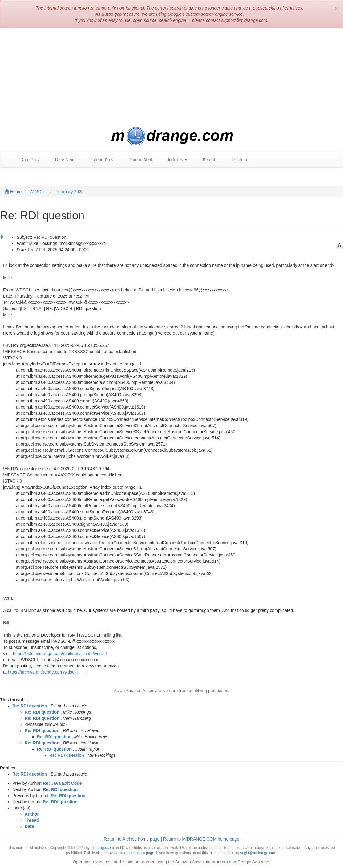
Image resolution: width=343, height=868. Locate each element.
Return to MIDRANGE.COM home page (201, 839)
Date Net (62, 160)
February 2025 (69, 192)
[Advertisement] (171, 78)
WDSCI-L (39, 192)
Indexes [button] (174, 160)
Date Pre (27, 160)
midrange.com (102, 848)
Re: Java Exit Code (63, 783)
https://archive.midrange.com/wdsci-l (43, 672)
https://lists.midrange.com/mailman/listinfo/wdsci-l (60, 654)
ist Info (236, 160)
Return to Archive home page (132, 839)
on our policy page (139, 853)
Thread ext (138, 160)
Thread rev (99, 160)
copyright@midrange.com (255, 853)
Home (13, 192)
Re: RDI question (30, 706)
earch (206, 160)
